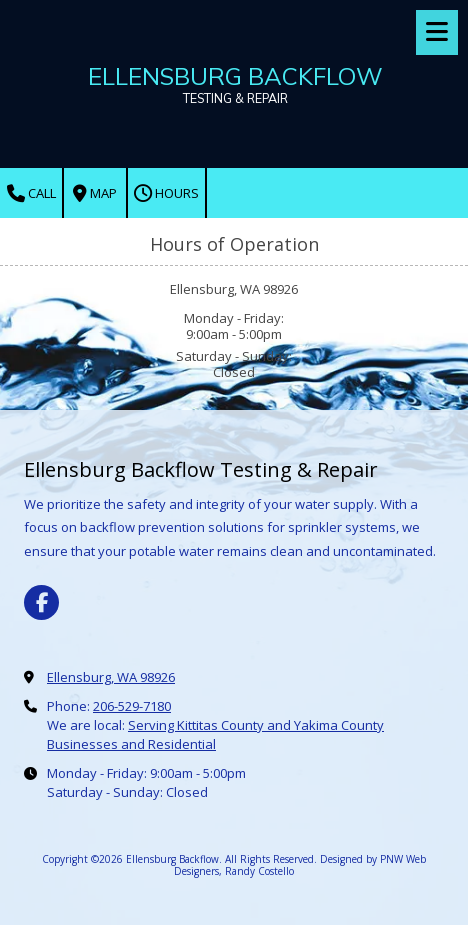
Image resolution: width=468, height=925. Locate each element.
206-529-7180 (132, 706)
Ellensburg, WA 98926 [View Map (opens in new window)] (111, 677)
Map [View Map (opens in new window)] (95, 193)
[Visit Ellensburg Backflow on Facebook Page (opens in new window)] (41, 602)
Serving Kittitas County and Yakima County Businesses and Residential (215, 734)
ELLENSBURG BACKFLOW (235, 76)
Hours (166, 193)
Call (31, 193)
